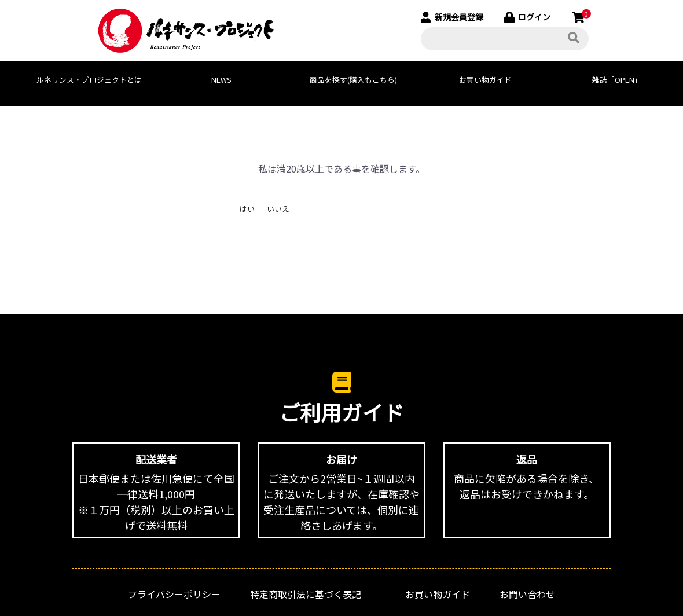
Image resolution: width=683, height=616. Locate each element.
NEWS (221, 80)
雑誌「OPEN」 (617, 80)
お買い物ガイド (485, 80)
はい (247, 209)
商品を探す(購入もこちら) (353, 80)
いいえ (278, 209)
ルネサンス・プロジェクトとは (89, 80)
